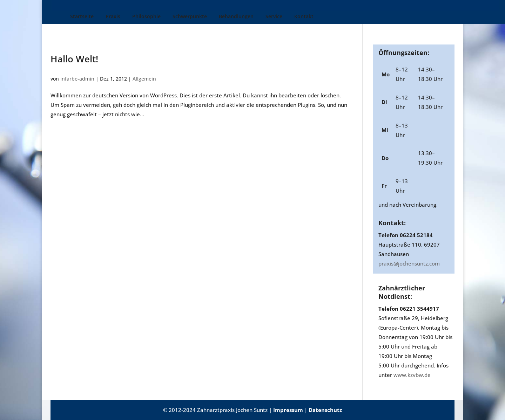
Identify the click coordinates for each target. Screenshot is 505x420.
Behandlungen (222, 17)
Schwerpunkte (175, 17)
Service (260, 17)
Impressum (288, 410)
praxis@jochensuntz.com (409, 263)
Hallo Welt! (74, 59)
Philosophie (132, 17)
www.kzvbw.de (412, 375)
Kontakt (289, 17)
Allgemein (144, 79)
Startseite (68, 17)
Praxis (99, 17)
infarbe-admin (77, 79)
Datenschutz (325, 410)
